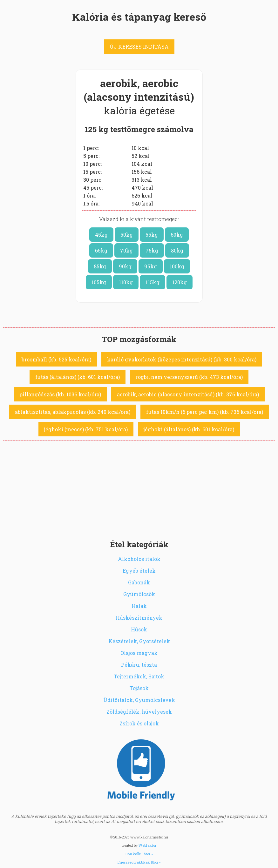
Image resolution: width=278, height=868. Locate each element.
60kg (177, 235)
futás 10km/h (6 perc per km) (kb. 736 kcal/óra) (205, 412)
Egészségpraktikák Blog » (139, 862)
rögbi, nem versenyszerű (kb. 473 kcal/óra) (189, 377)
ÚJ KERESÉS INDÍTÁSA (139, 47)
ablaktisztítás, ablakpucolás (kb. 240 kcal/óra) (73, 412)
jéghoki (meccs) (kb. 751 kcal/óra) (86, 429)
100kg (177, 266)
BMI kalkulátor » (139, 854)
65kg (101, 250)
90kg (125, 266)
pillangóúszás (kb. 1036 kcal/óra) (60, 394)
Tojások (139, 688)
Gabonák (139, 582)
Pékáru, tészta (139, 665)
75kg (152, 250)
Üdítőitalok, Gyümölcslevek (139, 700)
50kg (127, 235)
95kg (151, 266)
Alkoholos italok (139, 559)
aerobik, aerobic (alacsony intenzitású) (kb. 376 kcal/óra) (188, 394)
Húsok (139, 629)
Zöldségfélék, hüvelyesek (139, 712)
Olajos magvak (139, 653)
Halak (139, 606)
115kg (153, 282)
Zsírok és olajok (139, 723)
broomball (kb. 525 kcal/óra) (56, 359)
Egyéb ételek (139, 571)
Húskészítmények (139, 618)
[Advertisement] (139, 488)
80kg (177, 250)
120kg (180, 282)
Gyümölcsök (139, 594)
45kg (101, 235)
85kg (100, 266)
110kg (126, 282)
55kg (152, 235)
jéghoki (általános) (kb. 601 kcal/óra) (189, 429)
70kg (126, 250)
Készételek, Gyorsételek (139, 641)
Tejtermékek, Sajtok (139, 676)
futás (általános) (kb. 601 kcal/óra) (78, 377)
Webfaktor (147, 845)
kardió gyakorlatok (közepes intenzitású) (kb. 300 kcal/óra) (182, 359)
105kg (99, 282)
